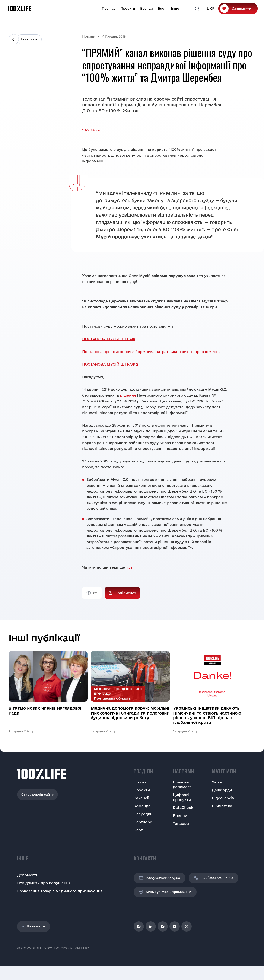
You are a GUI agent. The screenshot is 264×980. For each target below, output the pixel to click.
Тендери (181, 823)
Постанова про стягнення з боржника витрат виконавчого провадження (151, 352)
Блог (162, 8)
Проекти (128, 8)
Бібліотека (222, 806)
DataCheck (183, 807)
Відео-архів (223, 798)
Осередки (143, 814)
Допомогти (242, 9)
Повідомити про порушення (44, 883)
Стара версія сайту (37, 794)
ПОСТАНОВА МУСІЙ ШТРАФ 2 (110, 364)
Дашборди (222, 790)
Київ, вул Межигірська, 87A (165, 892)
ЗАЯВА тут (92, 130)
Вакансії (141, 798)
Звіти (217, 782)
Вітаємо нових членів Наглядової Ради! (45, 710)
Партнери (143, 822)
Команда (142, 806)
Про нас (109, 8)
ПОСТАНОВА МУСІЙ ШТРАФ (109, 339)
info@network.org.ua (160, 878)
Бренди (147, 8)
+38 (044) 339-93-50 (213, 878)
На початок (34, 926)
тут (129, 567)
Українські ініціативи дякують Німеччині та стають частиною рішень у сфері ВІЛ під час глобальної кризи (207, 715)
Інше (175, 8)
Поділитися (125, 593)
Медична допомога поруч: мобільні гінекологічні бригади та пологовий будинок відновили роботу (130, 713)
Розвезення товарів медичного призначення (60, 891)
